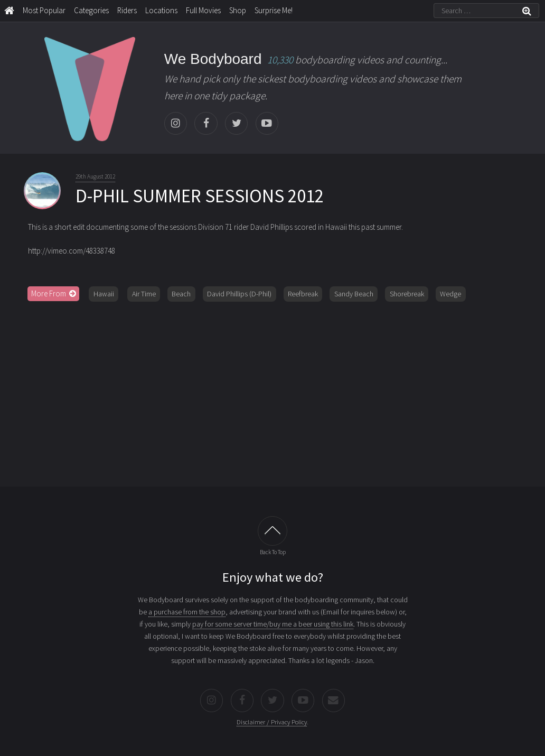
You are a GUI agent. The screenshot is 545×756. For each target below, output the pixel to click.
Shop (238, 10)
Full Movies (203, 10)
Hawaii (104, 294)
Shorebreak (407, 294)
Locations (161, 10)
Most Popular (44, 10)
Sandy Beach (354, 294)
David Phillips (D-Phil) (239, 294)
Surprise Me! (274, 10)
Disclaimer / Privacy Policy (272, 722)
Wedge (450, 294)
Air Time (144, 294)
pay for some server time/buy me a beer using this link (273, 624)
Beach (181, 294)
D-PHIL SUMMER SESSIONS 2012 (200, 196)
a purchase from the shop (187, 612)
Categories (91, 10)
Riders (127, 10)
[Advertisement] (272, 390)
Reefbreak (303, 294)
